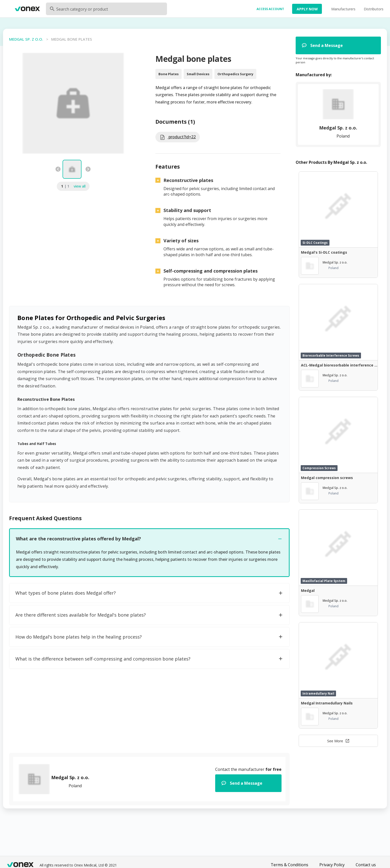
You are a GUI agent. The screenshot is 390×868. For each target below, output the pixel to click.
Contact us (366, 865)
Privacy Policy (332, 865)
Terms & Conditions (289, 865)
